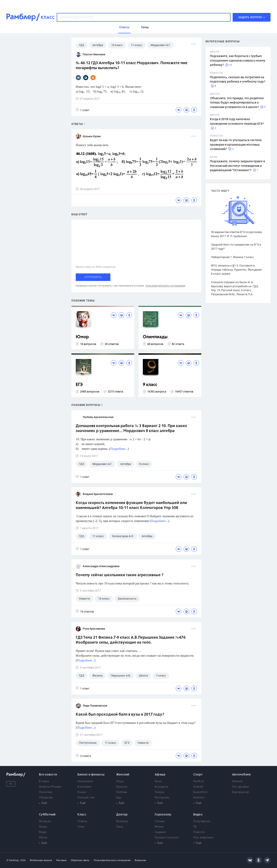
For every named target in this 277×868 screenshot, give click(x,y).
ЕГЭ (79, 385)
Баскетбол (200, 792)
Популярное (202, 821)
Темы (81, 827)
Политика (45, 792)
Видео (198, 815)
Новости (238, 781)
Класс (82, 815)
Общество (46, 798)
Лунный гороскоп (167, 838)
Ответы (82, 821)
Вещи (43, 832)
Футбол (199, 781)
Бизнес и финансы (91, 775)
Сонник (160, 821)
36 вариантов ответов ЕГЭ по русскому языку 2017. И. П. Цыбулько (236, 234)
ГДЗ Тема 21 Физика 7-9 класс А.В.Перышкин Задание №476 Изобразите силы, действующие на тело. (131, 640)
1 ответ (83, 110)
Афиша (160, 775)
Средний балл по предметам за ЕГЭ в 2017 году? (236, 247)
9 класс (150, 385)
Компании (84, 787)
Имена (159, 827)
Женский (123, 775)
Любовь (122, 792)
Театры (160, 792)
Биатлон (199, 798)
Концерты (162, 787)
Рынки (82, 792)
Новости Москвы (50, 787)
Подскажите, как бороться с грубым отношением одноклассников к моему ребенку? (238, 61)
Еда (119, 798)
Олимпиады (155, 337)
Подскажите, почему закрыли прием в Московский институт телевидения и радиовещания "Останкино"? (237, 166)
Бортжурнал (241, 792)
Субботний (47, 815)
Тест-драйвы (240, 787)
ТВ (195, 827)
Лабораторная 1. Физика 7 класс (232, 257)
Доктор (122, 815)
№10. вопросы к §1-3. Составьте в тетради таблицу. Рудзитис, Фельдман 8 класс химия (236, 270)
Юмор (82, 337)
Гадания (160, 832)
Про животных (203, 838)
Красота (122, 787)
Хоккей (198, 787)
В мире (44, 781)
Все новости (48, 775)
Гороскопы (163, 815)
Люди (43, 827)
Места (43, 838)
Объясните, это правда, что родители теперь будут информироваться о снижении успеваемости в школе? (237, 103)
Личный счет (86, 798)
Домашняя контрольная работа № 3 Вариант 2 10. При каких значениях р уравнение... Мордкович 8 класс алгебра (131, 428)
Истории (45, 821)
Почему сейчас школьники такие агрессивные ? (120, 575)
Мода (120, 781)
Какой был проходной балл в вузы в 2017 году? (120, 715)
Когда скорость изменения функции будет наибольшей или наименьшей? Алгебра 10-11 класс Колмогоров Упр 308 (131, 505)
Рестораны (162, 798)
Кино (158, 781)
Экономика (85, 781)
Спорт (198, 775)
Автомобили (241, 775)
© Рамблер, (13, 860)
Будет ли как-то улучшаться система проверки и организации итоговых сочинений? (236, 145)
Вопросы (122, 821)
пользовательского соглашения (165, 286)
